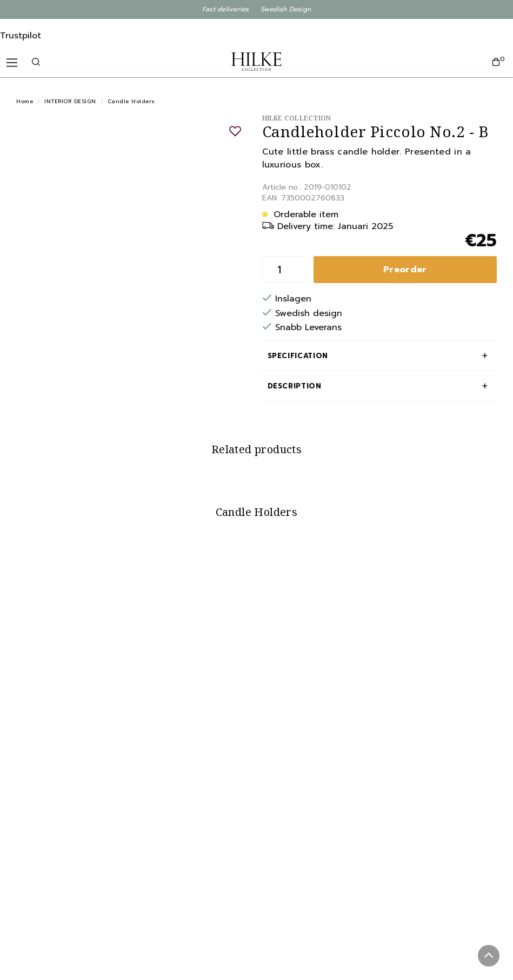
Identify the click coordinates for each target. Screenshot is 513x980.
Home (25, 101)
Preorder (405, 270)
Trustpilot (21, 36)
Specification (298, 356)
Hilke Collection (297, 118)
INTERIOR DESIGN (70, 101)
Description (295, 386)
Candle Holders (131, 101)
